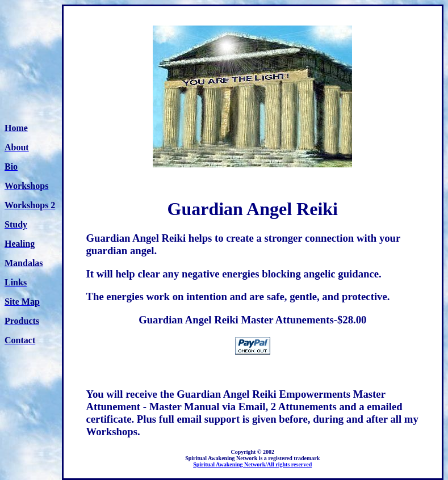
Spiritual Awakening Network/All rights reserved (252, 464)
